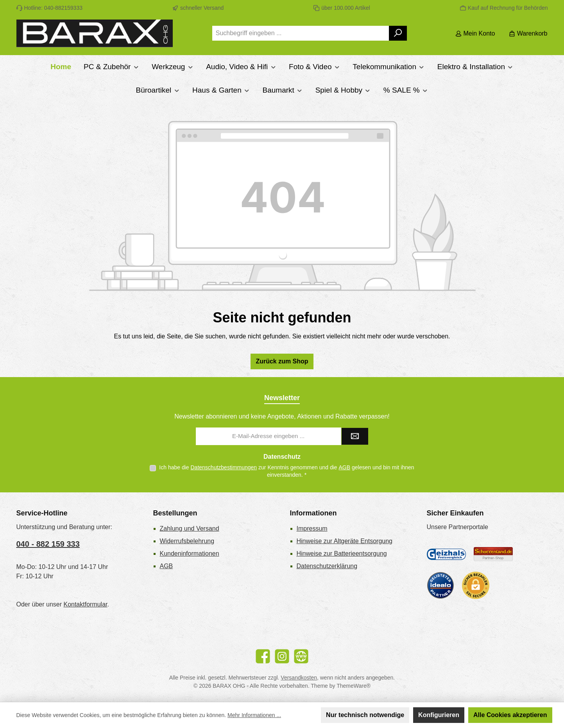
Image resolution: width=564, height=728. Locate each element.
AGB (345, 467)
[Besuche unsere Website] (301, 656)
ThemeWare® (354, 686)
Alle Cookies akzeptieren (510, 715)
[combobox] (301, 33)
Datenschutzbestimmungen (224, 467)
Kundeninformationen (190, 554)
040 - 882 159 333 (48, 544)
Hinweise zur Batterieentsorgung (342, 554)
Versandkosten (299, 678)
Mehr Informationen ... (254, 715)
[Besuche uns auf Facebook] (263, 656)
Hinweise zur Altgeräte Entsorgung (345, 541)
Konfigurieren (439, 715)
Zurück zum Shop (282, 361)
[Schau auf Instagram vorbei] (282, 656)
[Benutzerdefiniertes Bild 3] (440, 585)
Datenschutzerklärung (327, 566)
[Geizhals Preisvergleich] (446, 554)
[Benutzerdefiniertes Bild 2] (493, 554)
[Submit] (355, 436)
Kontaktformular (85, 604)
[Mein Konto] (475, 33)
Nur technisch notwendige (365, 715)
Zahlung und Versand (190, 529)
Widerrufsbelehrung (187, 541)
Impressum (312, 529)
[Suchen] (398, 33)
